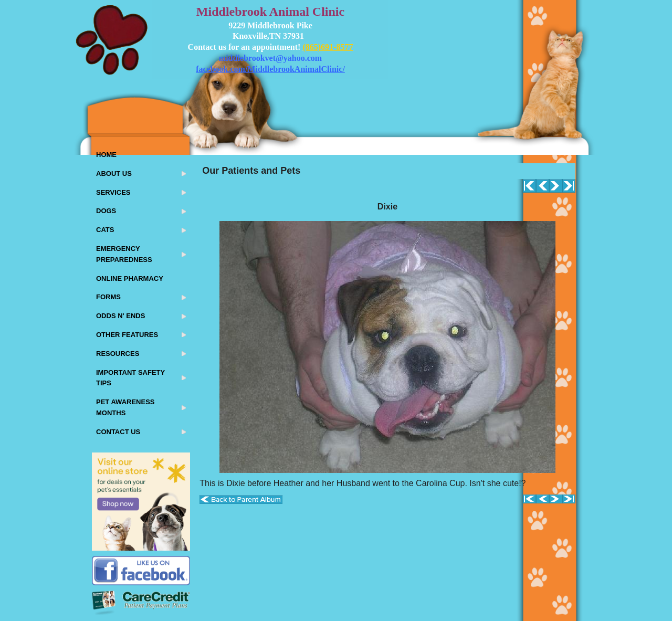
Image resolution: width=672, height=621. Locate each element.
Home (106, 155)
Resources (118, 354)
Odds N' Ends (120, 316)
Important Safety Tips (130, 378)
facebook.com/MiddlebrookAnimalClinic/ (270, 69)
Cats (105, 230)
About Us (114, 173)
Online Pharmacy (130, 278)
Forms (108, 297)
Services (113, 192)
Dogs (106, 211)
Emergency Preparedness (124, 254)
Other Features (127, 335)
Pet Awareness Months (125, 407)
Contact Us (118, 432)
